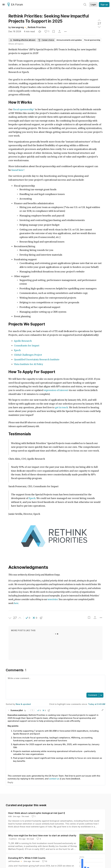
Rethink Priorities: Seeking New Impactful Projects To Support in (49, 19)
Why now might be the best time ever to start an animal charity (42, 835)
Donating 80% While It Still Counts (27, 858)
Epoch (32, 498)
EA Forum (16, 5)
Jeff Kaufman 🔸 (15, 861)
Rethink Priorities (37, 27)
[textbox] (55, 684)
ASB (10, 816)
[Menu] (4, 5)
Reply (10, 782)
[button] (28, 618)
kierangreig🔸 (19, 27)
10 (44, 861)
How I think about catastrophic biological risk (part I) (37, 813)
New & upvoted (23, 704)
